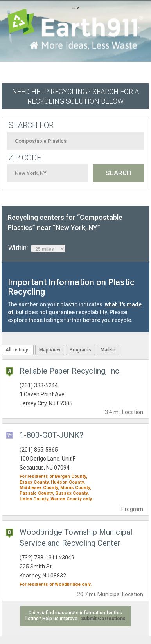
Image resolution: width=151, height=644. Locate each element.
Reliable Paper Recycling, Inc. (70, 371)
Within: (37, 248)
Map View (50, 350)
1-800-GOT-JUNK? (51, 435)
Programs (80, 350)
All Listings (18, 350)
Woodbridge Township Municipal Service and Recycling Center (76, 538)
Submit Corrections (103, 619)
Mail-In (108, 350)
